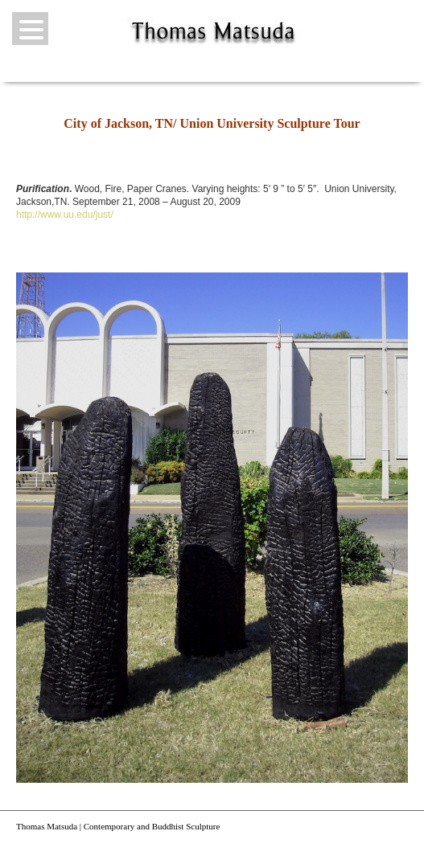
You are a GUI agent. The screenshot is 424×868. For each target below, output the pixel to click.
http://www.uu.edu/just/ (65, 215)
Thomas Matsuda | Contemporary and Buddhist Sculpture (118, 826)
